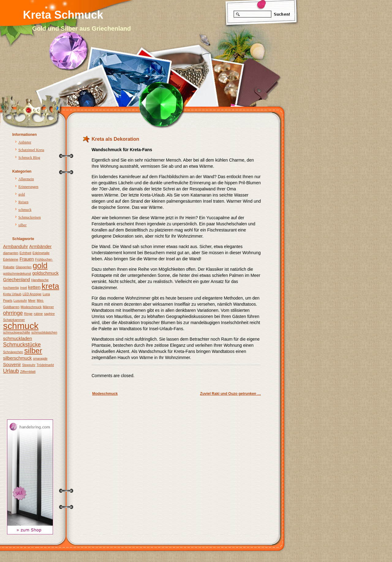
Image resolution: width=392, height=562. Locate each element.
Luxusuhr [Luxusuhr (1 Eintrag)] (20, 300)
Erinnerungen (28, 187)
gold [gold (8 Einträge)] (40, 266)
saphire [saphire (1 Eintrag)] (49, 314)
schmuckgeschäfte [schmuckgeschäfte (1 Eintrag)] (17, 332)
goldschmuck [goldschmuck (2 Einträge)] (45, 273)
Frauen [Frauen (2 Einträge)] (27, 259)
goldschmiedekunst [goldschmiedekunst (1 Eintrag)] (17, 273)
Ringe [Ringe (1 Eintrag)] (28, 314)
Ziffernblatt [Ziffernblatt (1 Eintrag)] (28, 372)
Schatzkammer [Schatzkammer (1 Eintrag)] (14, 320)
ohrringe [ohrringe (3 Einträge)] (13, 313)
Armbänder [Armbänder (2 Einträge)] (40, 247)
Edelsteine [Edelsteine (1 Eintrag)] (11, 259)
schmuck (25, 210)
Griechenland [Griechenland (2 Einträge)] (17, 280)
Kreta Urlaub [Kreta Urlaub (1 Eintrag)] (12, 294)
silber (23, 225)
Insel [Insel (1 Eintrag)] (23, 288)
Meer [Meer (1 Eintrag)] (32, 300)
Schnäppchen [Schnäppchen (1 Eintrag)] (13, 352)
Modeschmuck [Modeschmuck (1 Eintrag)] (31, 307)
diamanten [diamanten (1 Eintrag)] (11, 253)
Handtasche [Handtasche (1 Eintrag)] (40, 280)
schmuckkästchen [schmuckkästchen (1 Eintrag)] (44, 332)
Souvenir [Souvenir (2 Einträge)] (12, 365)
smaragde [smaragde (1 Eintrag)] (40, 358)
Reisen (23, 202)
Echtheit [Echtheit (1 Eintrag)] (26, 253)
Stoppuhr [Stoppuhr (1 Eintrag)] (29, 365)
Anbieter (25, 142)
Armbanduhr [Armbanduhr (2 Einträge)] (15, 247)
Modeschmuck (105, 394)
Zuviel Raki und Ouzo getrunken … (230, 394)
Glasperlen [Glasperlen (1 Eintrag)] (24, 267)
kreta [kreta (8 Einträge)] (50, 286)
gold (22, 194)
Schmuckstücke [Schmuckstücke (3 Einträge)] (22, 345)
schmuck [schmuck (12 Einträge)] (21, 326)
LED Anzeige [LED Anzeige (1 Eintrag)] (32, 294)
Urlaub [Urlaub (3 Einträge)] (11, 371)
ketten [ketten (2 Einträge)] (34, 287)
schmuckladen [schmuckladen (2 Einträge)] (18, 338)
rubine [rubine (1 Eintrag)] (38, 314)
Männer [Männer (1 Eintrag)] (48, 307)
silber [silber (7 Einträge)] (33, 351)
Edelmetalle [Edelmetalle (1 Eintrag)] (41, 253)
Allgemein (26, 179)
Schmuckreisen (30, 217)
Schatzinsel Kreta (31, 150)
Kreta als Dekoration (115, 139)
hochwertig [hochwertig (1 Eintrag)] (11, 288)
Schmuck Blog (29, 158)
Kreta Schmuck (63, 15)
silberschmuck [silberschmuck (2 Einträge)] (17, 358)
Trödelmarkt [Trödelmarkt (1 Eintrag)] (45, 365)
